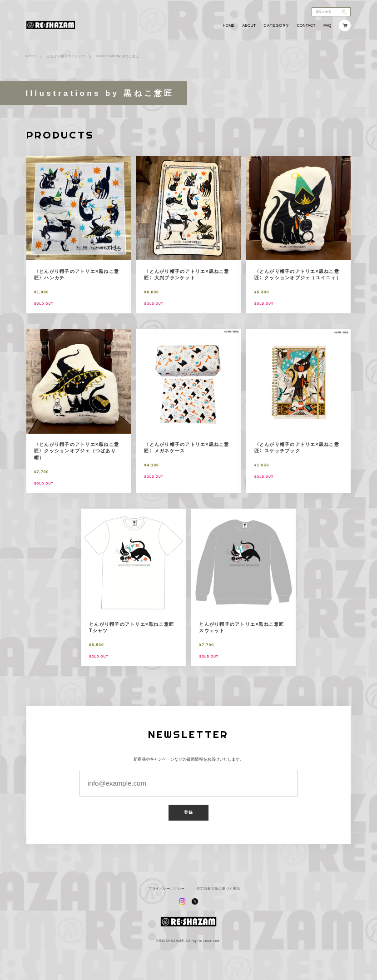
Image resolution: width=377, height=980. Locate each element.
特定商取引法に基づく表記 (218, 889)
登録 (188, 812)
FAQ (327, 26)
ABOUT (249, 26)
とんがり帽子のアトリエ (66, 56)
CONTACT (306, 26)
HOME (228, 26)
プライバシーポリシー (167, 889)
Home (31, 56)
